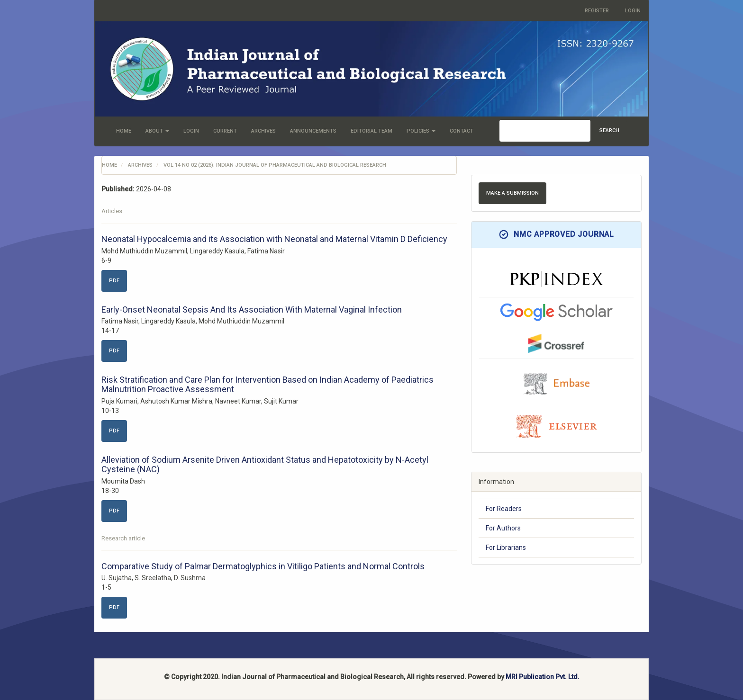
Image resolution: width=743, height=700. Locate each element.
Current (225, 131)
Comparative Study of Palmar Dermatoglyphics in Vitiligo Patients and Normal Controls (263, 566)
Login (633, 11)
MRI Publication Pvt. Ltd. (543, 677)
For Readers (504, 509)
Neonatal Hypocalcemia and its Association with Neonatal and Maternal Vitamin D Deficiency (274, 239)
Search (609, 130)
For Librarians (506, 547)
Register (597, 11)
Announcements (313, 131)
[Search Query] (545, 131)
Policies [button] (421, 131)
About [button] (157, 131)
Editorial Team (371, 131)
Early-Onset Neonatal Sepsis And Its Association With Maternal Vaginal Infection (252, 310)
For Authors (503, 528)
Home (124, 131)
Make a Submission (512, 193)
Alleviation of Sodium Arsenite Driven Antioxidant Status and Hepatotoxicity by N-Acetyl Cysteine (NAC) (265, 464)
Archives (263, 131)
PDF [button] (114, 281)
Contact (462, 131)
